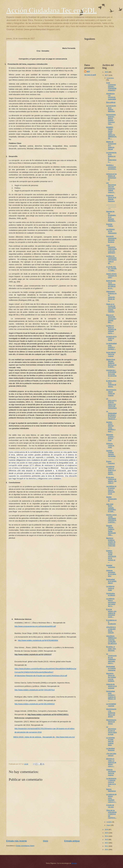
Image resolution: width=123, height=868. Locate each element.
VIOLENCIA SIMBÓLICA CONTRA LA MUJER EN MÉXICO (111, 640)
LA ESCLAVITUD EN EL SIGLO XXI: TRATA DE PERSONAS (111, 403)
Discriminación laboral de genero (111, 722)
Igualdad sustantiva (111, 566)
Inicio (46, 841)
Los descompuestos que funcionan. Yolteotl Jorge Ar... (111, 187)
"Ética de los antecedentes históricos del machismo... (111, 814)
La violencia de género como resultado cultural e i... (111, 798)
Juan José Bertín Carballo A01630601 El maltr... (111, 508)
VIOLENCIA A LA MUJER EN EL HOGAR (111, 630)
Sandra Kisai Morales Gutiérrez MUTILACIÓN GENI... (111, 363)
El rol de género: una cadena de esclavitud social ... (111, 613)
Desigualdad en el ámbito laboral (111, 581)
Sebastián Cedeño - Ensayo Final (110, 437)
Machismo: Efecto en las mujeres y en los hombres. (111, 677)
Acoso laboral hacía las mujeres (111, 354)
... (111, 206)
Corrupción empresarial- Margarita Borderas (111, 239)
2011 (107, 846)
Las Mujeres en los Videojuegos (111, 231)
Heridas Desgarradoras (111, 499)
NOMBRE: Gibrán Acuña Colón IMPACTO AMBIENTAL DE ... (111, 133)
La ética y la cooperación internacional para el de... (111, 260)
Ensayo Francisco (110, 462)
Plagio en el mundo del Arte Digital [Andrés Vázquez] (111, 308)
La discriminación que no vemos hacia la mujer (111, 731)
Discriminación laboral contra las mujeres (111, 392)
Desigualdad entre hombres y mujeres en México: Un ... (111, 696)
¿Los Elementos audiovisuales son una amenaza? (111, 249)
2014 (107, 836)
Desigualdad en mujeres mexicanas (111, 668)
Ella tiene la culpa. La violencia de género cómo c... (111, 762)
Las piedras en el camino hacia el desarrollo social (111, 490)
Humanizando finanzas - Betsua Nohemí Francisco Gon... (111, 119)
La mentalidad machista (111, 705)
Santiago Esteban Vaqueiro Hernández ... (111, 454)
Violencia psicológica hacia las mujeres (111, 772)
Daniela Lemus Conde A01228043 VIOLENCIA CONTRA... (111, 518)
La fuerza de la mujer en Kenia (111, 338)
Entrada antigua (72, 841)
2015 (107, 833)
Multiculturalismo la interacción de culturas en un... (111, 284)
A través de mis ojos (110, 806)
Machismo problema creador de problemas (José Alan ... (111, 543)
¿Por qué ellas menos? (111, 754)
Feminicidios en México (111, 594)
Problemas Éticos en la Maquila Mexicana (111, 198)
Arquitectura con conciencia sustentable (111, 96)
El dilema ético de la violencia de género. (111, 384)
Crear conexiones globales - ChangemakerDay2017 (111, 86)
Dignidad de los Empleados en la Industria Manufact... (111, 216)
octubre (109, 822)
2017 (107, 75)
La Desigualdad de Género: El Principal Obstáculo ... (111, 415)
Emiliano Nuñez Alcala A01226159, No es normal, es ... (111, 556)
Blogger (74, 863)
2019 (107, 72)
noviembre (110, 78)
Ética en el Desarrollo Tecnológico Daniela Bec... (111, 319)
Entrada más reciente (17, 841)
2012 (107, 843)
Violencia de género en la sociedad (111, 686)
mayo (109, 825)
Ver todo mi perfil (90, 75)
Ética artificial (111, 102)
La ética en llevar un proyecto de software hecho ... (111, 329)
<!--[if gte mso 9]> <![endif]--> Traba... (111, 269)
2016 (107, 830)
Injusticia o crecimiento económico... (111, 168)
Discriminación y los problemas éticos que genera (111, 713)
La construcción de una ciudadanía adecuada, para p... (111, 658)
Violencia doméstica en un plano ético (111, 573)
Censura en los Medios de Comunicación (111, 177)
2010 (107, 850)
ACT (88, 72)
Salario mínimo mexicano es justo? (111, 276)
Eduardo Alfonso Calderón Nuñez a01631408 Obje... (111, 530)
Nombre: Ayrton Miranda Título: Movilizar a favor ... (111, 427)
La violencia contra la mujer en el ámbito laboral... (111, 470)
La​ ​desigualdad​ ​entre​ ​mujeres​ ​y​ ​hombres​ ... (111, 346)
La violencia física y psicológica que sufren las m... (111, 602)
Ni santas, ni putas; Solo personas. (111, 649)
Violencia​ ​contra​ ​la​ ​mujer (110, 445)
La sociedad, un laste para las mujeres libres (111, 741)
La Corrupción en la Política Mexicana (111, 108)
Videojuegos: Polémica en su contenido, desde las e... (111, 296)
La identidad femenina (110, 749)
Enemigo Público (110, 225)
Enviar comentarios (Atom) (25, 846)
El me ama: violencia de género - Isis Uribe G (111, 480)
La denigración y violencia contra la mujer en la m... (111, 782)
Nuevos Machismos (111, 790)
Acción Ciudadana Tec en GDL (52, 10)
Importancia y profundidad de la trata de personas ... (111, 374)
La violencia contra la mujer (110, 588)
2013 (107, 840)
